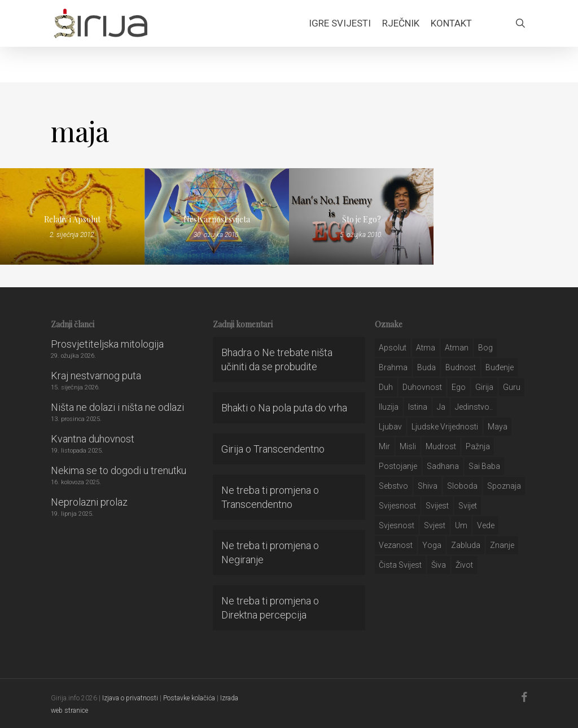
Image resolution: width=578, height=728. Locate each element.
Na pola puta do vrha (303, 408)
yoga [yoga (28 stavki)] (432, 545)
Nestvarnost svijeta (217, 219)
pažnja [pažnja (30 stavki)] (478, 446)
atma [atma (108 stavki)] (426, 348)
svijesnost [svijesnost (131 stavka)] (397, 506)
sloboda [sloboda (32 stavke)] (462, 486)
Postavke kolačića (189, 698)
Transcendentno (289, 449)
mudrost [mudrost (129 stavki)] (441, 446)
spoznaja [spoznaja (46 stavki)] (504, 486)
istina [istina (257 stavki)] (418, 407)
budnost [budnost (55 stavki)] (461, 367)
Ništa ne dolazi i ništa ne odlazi (117, 407)
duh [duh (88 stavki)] (386, 387)
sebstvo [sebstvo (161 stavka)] (393, 486)
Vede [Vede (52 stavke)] (486, 525)
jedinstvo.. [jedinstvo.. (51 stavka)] (474, 407)
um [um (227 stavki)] (461, 525)
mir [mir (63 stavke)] (384, 446)
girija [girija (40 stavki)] (484, 387)
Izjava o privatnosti (130, 698)
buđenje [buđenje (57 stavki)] (500, 367)
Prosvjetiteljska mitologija (107, 344)
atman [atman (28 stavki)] (457, 348)
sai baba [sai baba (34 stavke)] (484, 466)
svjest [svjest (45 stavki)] (435, 525)
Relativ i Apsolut (72, 219)
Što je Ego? (362, 219)
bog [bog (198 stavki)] (485, 348)
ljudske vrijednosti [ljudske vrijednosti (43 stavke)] (445, 427)
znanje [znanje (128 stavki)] (502, 545)
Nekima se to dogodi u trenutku (119, 470)
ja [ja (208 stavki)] (441, 407)
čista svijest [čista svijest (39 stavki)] (400, 565)
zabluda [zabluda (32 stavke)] (466, 545)
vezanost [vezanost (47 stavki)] (396, 545)
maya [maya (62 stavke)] (498, 427)
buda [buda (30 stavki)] (426, 367)
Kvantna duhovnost (93, 439)
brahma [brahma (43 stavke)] (393, 367)
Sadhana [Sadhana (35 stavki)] (443, 466)
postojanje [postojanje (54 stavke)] (398, 466)
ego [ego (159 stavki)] (459, 387)
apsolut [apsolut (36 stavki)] (393, 348)
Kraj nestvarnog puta (96, 376)
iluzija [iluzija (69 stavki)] (389, 407)
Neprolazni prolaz (89, 502)
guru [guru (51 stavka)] (512, 387)
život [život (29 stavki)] (464, 565)
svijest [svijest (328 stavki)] (437, 506)
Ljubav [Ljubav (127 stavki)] (390, 427)
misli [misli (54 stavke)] (408, 446)
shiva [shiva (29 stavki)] (428, 486)
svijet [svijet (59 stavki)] (468, 506)
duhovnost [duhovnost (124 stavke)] (422, 387)
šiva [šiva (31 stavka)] (439, 565)
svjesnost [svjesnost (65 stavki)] (397, 525)
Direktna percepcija (264, 615)
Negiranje (242, 560)
